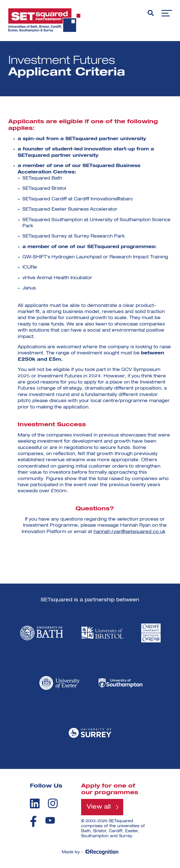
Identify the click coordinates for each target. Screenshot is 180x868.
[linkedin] (35, 803)
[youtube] (50, 820)
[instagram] (53, 803)
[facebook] (33, 821)
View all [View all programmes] (99, 807)
